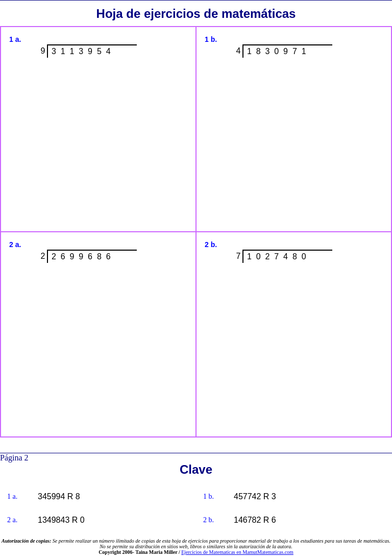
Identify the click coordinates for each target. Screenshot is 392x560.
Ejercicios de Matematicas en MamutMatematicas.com (237, 552)
